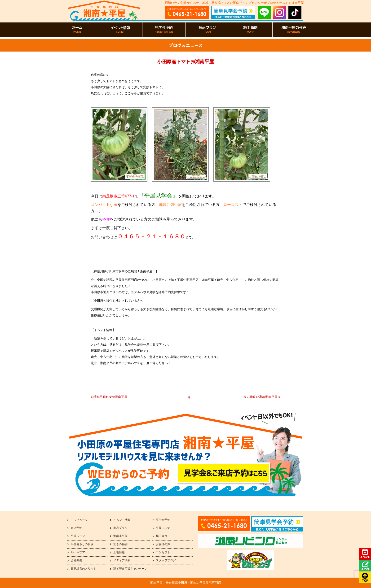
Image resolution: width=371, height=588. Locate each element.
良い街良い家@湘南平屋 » (262, 397)
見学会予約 (163, 520)
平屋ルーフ (78, 536)
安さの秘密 (120, 544)
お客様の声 (163, 544)
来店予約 (76, 528)
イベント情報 (122, 520)
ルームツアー (79, 552)
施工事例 (162, 536)
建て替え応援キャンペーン (130, 569)
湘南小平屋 (120, 536)
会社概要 (76, 560)
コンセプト (163, 552)
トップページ (79, 520)
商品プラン (120, 528)
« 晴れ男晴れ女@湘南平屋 (109, 397)
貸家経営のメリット (84, 569)
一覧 (187, 397)
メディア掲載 (122, 560)
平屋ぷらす (163, 528)
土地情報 (119, 552)
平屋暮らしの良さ (82, 544)
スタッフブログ (166, 560)
